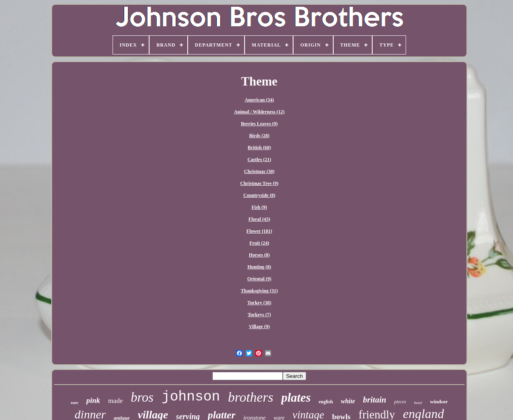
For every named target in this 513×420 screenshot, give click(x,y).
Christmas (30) (259, 171)
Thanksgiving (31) (259, 291)
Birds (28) (259, 136)
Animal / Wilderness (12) (259, 112)
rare (75, 402)
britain (375, 400)
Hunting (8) (259, 267)
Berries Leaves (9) (259, 124)
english (326, 402)
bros (142, 397)
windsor (439, 402)
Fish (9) (259, 207)
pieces (400, 402)
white (348, 401)
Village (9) (259, 327)
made (116, 401)
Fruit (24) (259, 243)
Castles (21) (259, 159)
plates (296, 398)
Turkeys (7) (259, 315)
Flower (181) (259, 231)
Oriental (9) (259, 279)
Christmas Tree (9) (259, 183)
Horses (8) (259, 255)
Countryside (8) (259, 195)
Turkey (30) (259, 303)
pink (93, 400)
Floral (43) (259, 219)
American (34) (259, 100)
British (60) (259, 148)
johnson (191, 397)
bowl (418, 403)
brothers (251, 397)
